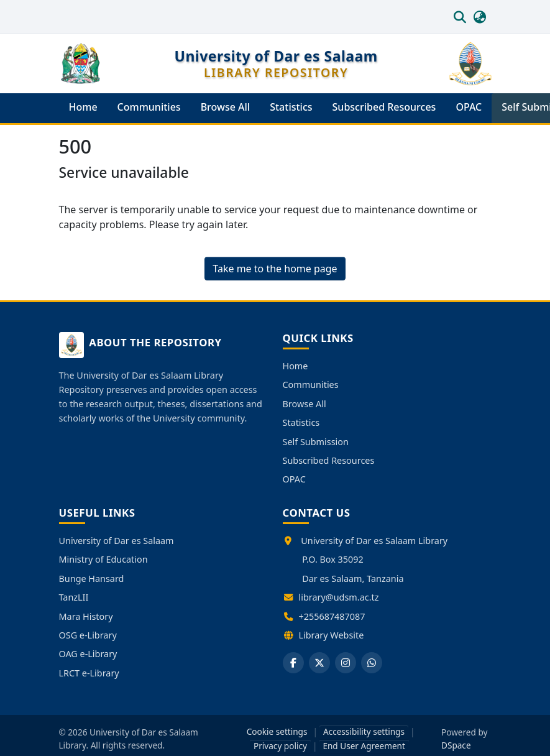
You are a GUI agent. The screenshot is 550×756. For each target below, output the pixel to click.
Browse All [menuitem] (226, 107)
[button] (460, 17)
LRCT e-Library (89, 673)
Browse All (305, 404)
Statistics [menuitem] (291, 107)
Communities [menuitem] (149, 107)
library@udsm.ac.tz (339, 597)
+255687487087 (332, 616)
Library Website (332, 635)
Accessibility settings (364, 731)
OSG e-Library (88, 635)
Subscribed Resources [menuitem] (384, 107)
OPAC (294, 479)
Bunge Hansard (92, 579)
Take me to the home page (275, 269)
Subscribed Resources (329, 460)
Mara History (86, 616)
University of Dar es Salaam (117, 541)
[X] (319, 663)
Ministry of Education (103, 559)
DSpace (456, 745)
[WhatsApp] (372, 663)
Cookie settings (277, 731)
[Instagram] (346, 663)
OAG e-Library (88, 654)
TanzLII (74, 597)
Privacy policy (280, 746)
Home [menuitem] (83, 107)
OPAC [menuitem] (469, 107)
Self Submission (316, 442)
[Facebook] (293, 663)
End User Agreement (364, 746)
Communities (311, 385)
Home (296, 366)
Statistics (301, 422)
